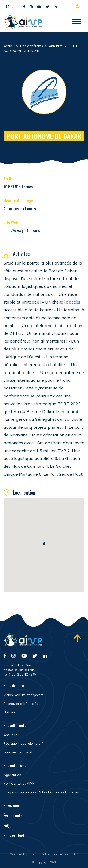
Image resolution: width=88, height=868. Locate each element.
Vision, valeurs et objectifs (23, 695)
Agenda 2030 (14, 775)
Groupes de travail (18, 752)
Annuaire (10, 735)
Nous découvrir (15, 685)
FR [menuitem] (8, 6)
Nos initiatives (15, 765)
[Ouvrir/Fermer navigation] (77, 22)
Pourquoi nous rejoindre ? (23, 743)
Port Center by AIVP (19, 783)
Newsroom (12, 805)
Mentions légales (22, 854)
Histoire (9, 712)
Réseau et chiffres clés (21, 704)
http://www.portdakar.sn (23, 230)
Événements (13, 815)
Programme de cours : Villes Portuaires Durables (41, 792)
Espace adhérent (78, 6)
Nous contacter (16, 836)
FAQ (6, 825)
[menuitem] (9, 6)
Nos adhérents (15, 725)
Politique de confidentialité (60, 854)
